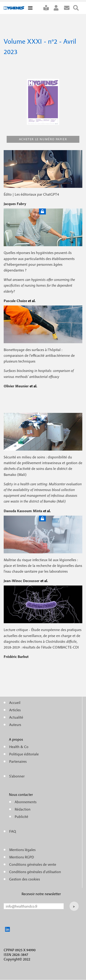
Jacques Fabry (15, 204)
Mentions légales (22, 850)
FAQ (13, 831)
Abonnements (26, 802)
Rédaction (23, 809)
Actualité (16, 717)
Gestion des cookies (25, 879)
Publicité (21, 817)
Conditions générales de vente (33, 864)
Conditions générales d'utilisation (35, 872)
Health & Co (19, 747)
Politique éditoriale (24, 754)
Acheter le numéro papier (43, 139)
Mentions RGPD (22, 857)
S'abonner (48, 8)
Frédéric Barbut (16, 657)
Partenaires (18, 761)
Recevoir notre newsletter (41, 894)
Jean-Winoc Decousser (22, 581)
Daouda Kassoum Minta (23, 511)
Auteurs (15, 725)
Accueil (15, 703)
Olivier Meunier (17, 386)
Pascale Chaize (16, 301)
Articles (15, 710)
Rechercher (78, 8)
